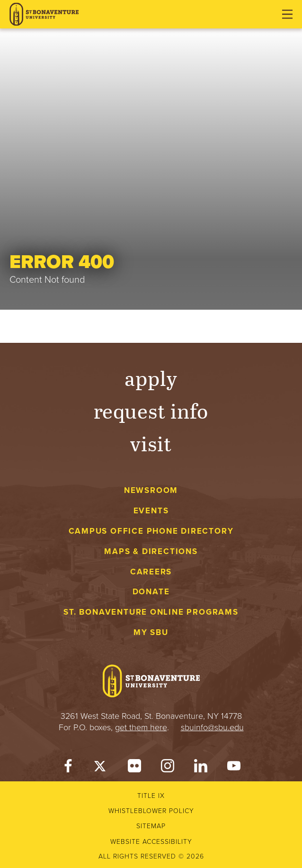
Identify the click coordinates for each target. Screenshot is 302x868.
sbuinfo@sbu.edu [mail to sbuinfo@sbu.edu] (212, 727)
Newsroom (151, 490)
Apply (151, 378)
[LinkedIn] (201, 768)
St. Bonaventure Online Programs (151, 612)
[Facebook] (68, 768)
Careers (151, 572)
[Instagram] (168, 768)
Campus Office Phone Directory (151, 531)
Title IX (151, 796)
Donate (151, 592)
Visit (151, 443)
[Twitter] (101, 768)
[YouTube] (234, 768)
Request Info (151, 410)
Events (151, 511)
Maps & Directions (151, 551)
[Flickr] (134, 768)
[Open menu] (287, 14)
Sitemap (151, 826)
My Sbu (151, 632)
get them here (141, 727)
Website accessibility (151, 842)
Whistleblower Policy (151, 811)
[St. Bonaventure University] (44, 14)
